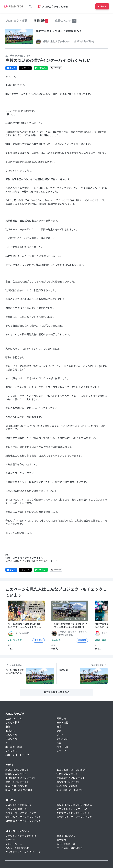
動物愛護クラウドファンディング (23, 821)
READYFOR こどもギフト (70, 790)
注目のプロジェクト (67, 774)
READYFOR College (67, 786)
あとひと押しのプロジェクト (72, 770)
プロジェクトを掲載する (18, 805)
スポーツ (61, 751)
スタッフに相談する (16, 809)
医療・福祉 (62, 723)
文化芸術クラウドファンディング (23, 817)
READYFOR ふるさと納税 (19, 790)
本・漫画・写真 (14, 747)
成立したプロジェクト (17, 782)
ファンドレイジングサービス (72, 809)
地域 (59, 727)
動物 (8, 727)
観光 (59, 731)
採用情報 (61, 840)
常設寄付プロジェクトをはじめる (74, 805)
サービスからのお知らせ (70, 848)
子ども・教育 (13, 723)
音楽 (59, 743)
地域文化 (10, 731)
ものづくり (11, 739)
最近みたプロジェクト (17, 770)
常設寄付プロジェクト (68, 782)
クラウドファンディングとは (21, 836)
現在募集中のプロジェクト (71, 778)
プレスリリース (14, 844)
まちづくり (11, 735)
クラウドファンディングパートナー (24, 852)
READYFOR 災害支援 (16, 786)
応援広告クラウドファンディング (74, 817)
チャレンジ (11, 751)
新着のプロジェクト (16, 774)
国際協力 (61, 719)
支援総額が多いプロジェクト (21, 778)
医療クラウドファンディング (21, 813)
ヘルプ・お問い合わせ (17, 848)
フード (60, 735)
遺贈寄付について (66, 836)
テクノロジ (62, 739)
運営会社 (10, 840)
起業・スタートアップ (17, 755)
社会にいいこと (14, 719)
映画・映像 (62, 747)
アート (9, 743)
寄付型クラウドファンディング (73, 813)
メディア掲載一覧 (66, 844)
